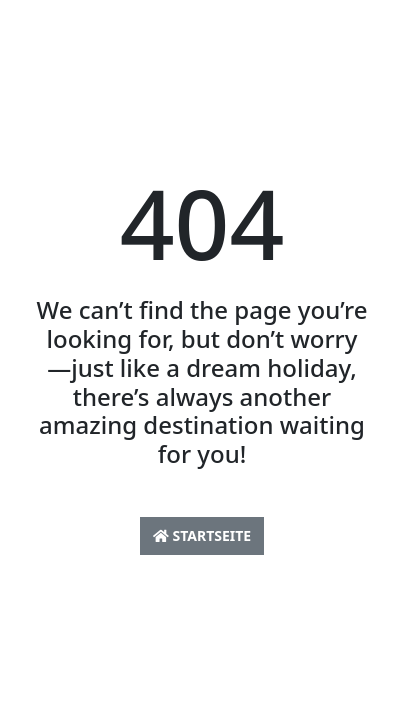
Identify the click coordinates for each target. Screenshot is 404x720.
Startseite (202, 535)
